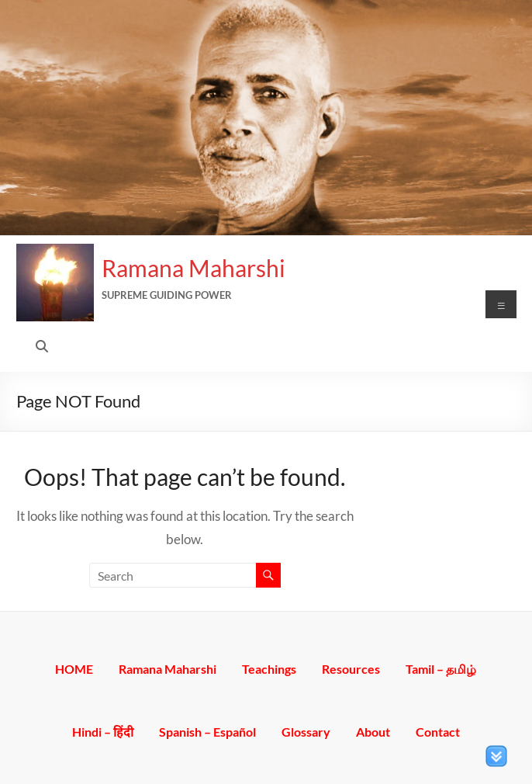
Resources (351, 668)
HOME (74, 668)
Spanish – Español (207, 731)
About (373, 731)
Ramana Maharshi (193, 268)
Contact (438, 731)
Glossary (306, 731)
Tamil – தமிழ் (441, 668)
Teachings (269, 668)
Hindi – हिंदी (103, 731)
